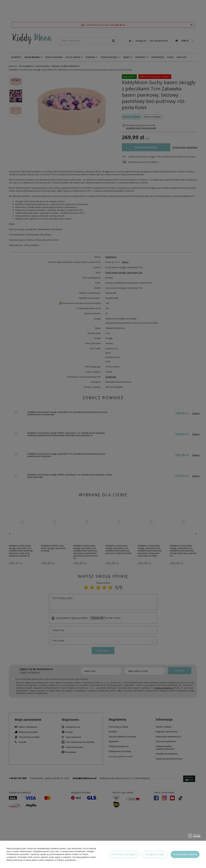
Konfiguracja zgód (155, 854)
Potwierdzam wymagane (124, 854)
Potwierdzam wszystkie (185, 854)
